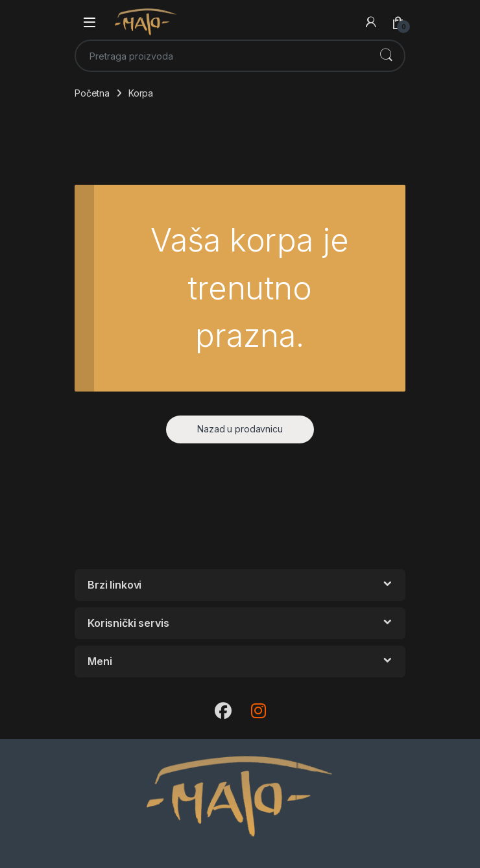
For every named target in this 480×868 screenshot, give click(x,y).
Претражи (386, 56)
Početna (92, 93)
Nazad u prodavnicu (240, 429)
